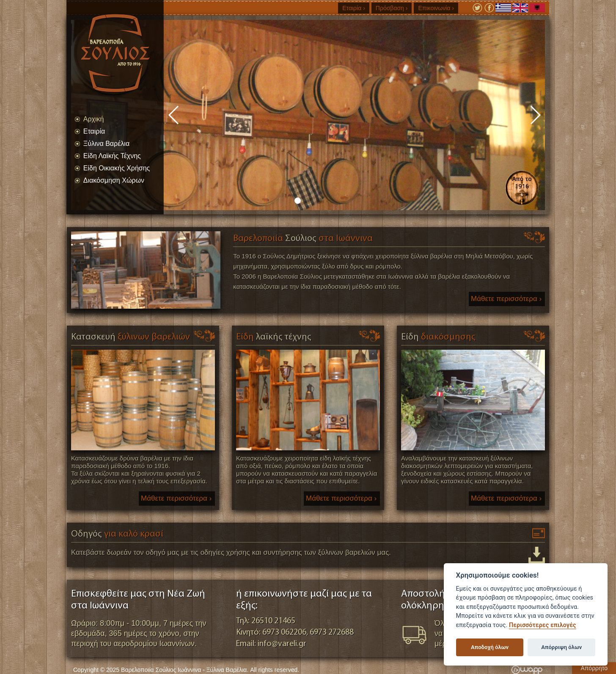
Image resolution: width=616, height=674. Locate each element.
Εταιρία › (354, 8)
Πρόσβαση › (392, 8)
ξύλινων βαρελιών (131, 337)
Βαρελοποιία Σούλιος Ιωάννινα (124, 53)
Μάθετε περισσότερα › (506, 299)
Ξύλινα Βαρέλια (106, 144)
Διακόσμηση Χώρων (114, 180)
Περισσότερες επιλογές (543, 625)
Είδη (274, 337)
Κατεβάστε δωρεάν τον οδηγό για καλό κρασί (537, 555)
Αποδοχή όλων (490, 647)
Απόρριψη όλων (561, 647)
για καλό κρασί (117, 534)
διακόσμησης (438, 337)
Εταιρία (94, 131)
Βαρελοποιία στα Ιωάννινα (303, 239)
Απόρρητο (594, 668)
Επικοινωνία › (436, 8)
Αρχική (94, 119)
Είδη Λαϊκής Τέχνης (112, 156)
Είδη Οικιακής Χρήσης (117, 168)
